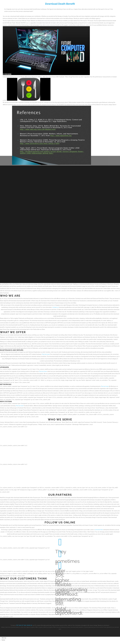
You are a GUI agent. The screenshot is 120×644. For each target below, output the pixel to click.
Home (3, 638)
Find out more (46, 353)
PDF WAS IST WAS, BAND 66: (24, 624)
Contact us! (56, 306)
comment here (99, 528)
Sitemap (4, 636)
